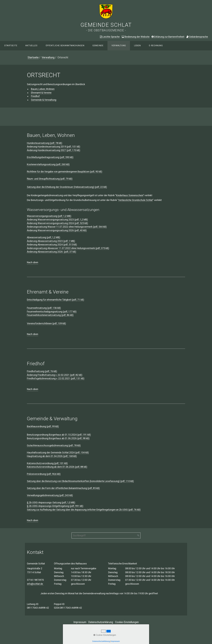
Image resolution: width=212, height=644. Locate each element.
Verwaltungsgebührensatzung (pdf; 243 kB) (50, 495)
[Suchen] (138, 535)
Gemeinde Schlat (106, 25)
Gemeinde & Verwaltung (44, 100)
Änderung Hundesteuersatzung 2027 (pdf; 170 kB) (54, 150)
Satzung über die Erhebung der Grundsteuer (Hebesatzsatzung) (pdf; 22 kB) (67, 187)
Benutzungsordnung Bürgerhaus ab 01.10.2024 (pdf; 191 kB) (59, 435)
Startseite (11, 46)
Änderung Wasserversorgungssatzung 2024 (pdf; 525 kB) (57, 223)
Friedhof (35, 96)
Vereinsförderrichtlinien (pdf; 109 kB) (46, 323)
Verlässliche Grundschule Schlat (135, 200)
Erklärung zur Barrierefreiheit (168, 37)
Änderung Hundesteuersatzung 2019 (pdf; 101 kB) (54, 147)
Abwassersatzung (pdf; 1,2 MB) (44, 237)
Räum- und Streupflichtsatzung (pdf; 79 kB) (50, 179)
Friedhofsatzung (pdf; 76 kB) (42, 371)
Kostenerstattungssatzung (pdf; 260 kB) (48, 164)
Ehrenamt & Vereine (41, 93)
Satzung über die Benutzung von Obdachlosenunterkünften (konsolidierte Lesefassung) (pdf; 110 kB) (80, 481)
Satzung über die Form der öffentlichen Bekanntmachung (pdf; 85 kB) (63, 488)
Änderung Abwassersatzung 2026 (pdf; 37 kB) (52, 252)
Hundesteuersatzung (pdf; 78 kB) (45, 143)
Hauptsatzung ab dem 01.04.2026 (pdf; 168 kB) (52, 456)
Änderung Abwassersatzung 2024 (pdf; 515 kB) (52, 245)
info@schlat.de (35, 584)
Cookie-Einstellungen (127, 622)
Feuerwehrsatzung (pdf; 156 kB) (44, 308)
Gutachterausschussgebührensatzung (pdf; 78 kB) (54, 446)
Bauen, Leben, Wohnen (43, 89)
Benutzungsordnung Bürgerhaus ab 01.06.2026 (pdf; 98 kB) (58, 438)
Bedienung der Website (136, 37)
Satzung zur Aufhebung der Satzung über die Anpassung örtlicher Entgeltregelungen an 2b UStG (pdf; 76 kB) (84, 510)
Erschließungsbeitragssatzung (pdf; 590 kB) (50, 157)
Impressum (80, 622)
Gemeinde (98, 46)
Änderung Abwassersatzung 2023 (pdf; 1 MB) (51, 241)
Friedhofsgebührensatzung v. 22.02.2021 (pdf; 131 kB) (56, 378)
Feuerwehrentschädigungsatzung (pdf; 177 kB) (52, 312)
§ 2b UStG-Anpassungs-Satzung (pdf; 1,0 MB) (51, 503)
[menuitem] (11, 46)
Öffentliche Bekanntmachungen (65, 46)
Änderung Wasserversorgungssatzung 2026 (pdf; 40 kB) (57, 230)
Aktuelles (31, 46)
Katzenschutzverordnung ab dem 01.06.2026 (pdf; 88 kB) (57, 467)
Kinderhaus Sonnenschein (130, 195)
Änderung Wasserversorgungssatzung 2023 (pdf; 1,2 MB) (57, 220)
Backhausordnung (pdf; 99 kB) (43, 426)
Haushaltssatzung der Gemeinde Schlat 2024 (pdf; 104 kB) (58, 453)
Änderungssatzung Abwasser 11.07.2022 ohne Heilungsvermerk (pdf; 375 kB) (68, 248)
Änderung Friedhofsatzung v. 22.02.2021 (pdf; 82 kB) (55, 375)
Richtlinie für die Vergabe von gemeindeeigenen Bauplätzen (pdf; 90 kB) (65, 172)
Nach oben (33, 262)
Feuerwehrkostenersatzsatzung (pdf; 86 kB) (50, 315)
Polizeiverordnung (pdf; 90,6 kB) (44, 474)
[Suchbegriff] (106, 535)
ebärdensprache (197, 37)
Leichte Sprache (110, 37)
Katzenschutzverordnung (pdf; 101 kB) (47, 463)
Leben (137, 46)
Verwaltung (119, 46)
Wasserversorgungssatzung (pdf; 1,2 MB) (49, 216)
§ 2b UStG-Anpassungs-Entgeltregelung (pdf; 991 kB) (55, 506)
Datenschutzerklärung (101, 622)
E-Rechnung (156, 46)
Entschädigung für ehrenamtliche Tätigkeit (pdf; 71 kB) (56, 300)
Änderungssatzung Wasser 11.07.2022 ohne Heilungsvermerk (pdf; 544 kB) (67, 227)
